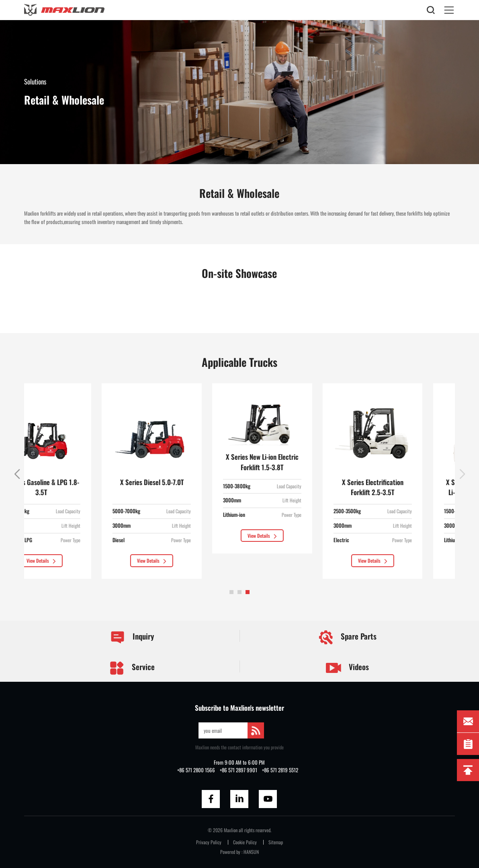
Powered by (230, 852)
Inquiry (132, 638)
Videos (347, 668)
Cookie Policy (245, 842)
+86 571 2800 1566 (196, 770)
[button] (231, 592)
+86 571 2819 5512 (280, 770)
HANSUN (251, 852)
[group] (74, 481)
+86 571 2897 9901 (238, 770)
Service (132, 668)
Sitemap (276, 842)
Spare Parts (347, 637)
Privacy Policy (209, 842)
